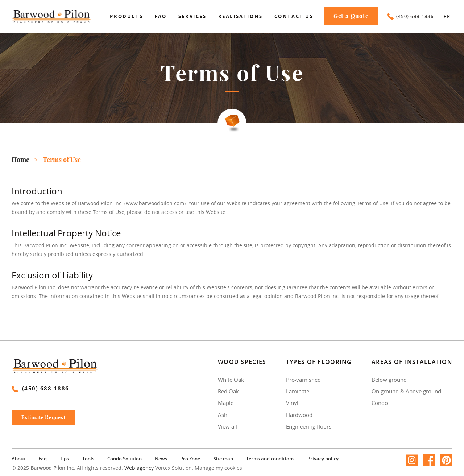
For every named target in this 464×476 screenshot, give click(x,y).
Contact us (294, 16)
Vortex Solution (173, 468)
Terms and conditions (270, 459)
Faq (161, 16)
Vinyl (292, 403)
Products (126, 16)
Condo (380, 403)
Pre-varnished (303, 380)
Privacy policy (323, 459)
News (161, 459)
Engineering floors (309, 426)
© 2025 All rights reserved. (67, 468)
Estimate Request (47, 419)
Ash (223, 415)
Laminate (298, 391)
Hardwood (299, 415)
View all (227, 426)
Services (192, 16)
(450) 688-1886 (410, 16)
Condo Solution (125, 459)
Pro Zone (190, 459)
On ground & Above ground (406, 391)
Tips (64, 459)
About (18, 459)
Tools (88, 459)
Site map (223, 459)
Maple (226, 403)
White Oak (231, 380)
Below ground (389, 380)
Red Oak (228, 391)
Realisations (241, 16)
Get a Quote (351, 16)
